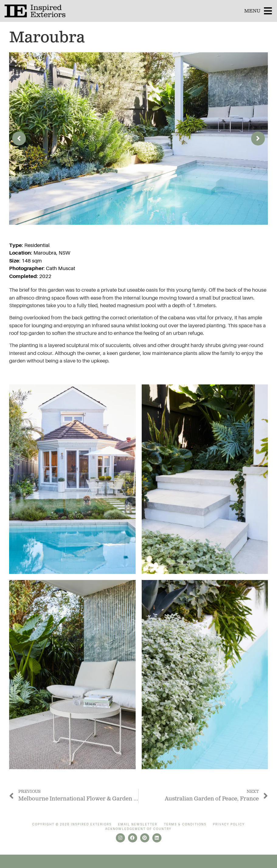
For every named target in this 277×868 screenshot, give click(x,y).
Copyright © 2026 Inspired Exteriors (72, 824)
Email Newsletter (138, 824)
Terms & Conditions (185, 824)
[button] (19, 139)
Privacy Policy (229, 824)
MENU (252, 11)
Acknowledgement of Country (138, 829)
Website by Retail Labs (138, 859)
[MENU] (268, 11)
